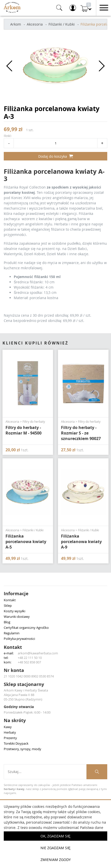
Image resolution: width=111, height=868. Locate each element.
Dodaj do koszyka (56, 156)
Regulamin (12, 633)
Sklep (8, 605)
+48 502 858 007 (29, 662)
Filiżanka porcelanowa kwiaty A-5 (26, 542)
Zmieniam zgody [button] (56, 860)
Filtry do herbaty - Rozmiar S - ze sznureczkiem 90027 (81, 433)
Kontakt (10, 600)
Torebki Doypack (16, 743)
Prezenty (10, 738)
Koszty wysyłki (14, 611)
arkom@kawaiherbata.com (38, 653)
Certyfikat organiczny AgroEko (26, 628)
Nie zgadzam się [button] (55, 848)
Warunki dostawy (17, 617)
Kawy (8, 727)
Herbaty (10, 732)
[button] (10, 66)
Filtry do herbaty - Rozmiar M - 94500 (23, 430)
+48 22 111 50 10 (30, 658)
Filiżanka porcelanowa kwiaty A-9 (81, 542)
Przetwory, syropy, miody (22, 749)
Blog (7, 622)
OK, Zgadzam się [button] (55, 836)
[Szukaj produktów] (97, 772)
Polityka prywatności (19, 639)
